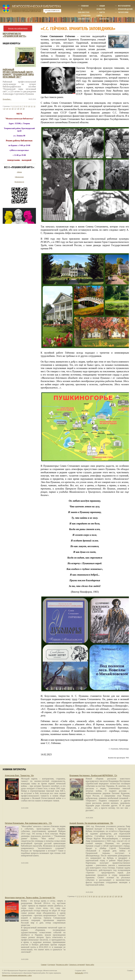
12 (34, 106)
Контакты (104, 19)
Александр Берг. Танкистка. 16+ (19, 776)
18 (18, 109)
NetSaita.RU (79, 973)
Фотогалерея (124, 6)
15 (10, 109)
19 (21, 109)
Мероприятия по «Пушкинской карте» (15, 35)
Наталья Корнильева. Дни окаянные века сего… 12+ (28, 823)
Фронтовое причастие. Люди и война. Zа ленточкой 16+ (30, 898)
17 (15, 109)
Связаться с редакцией (77, 965)
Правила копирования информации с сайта (17, 975)
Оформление (19, 177)
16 (13, 109)
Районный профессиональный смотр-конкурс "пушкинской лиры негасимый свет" (18, 73)
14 (7, 109)
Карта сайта (90, 965)
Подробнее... (7, 99)
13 (4, 109)
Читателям (123, 12)
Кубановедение (125, 9)
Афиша (19, 172)
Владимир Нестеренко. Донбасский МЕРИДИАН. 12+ (93, 776)
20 (24, 109)
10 (29, 106)
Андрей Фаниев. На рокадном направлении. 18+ (91, 823)
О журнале (51, 965)
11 (32, 106)
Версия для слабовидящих (18, 28)
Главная (85, 6)
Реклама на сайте (62, 965)
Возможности (19, 182)
